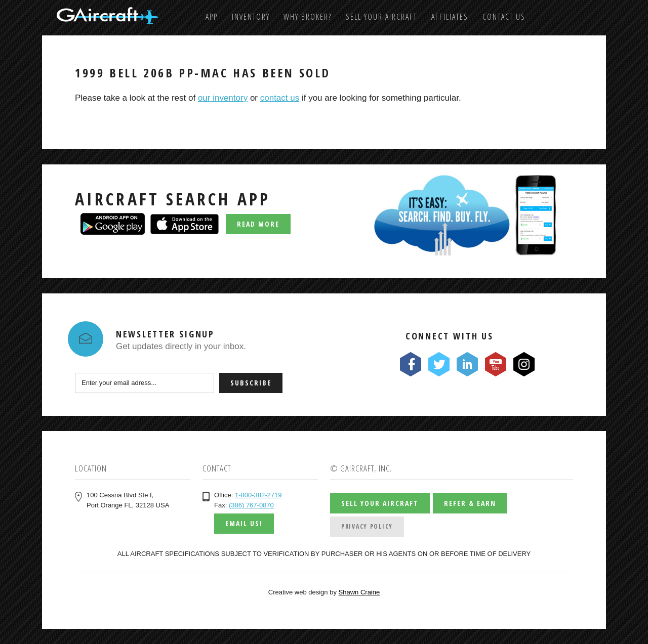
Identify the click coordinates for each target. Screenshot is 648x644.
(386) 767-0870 (251, 505)
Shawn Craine (359, 592)
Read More (258, 224)
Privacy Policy (367, 526)
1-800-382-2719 (258, 495)
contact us (280, 98)
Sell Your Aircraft (381, 17)
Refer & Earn (470, 503)
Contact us (504, 17)
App (212, 17)
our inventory (223, 98)
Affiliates (450, 17)
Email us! (244, 523)
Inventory (251, 17)
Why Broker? (308, 17)
